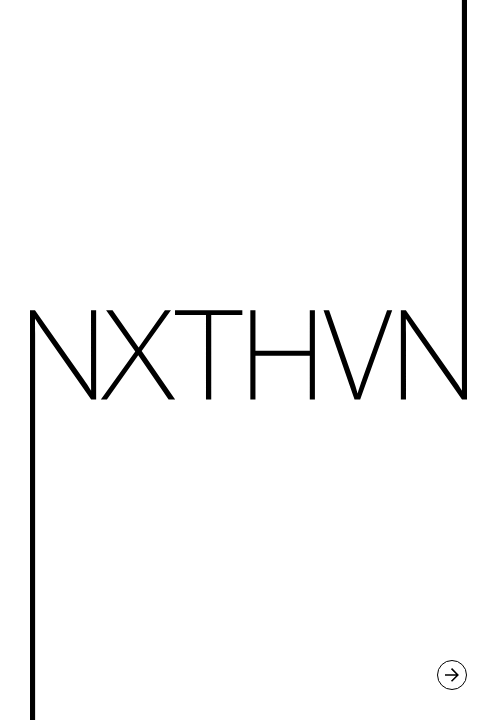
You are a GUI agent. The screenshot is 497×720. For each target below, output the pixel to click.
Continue (248, 360)
